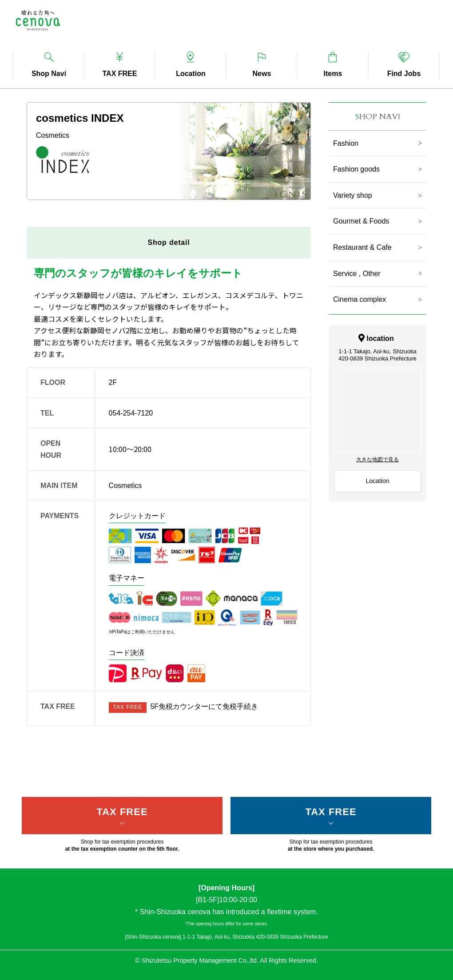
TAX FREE (122, 812)
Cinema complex (360, 299)
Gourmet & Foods (361, 221)
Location (378, 481)
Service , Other (357, 274)
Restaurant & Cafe (362, 247)
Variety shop (353, 195)
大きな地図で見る (377, 460)
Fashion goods (356, 169)
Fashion (346, 143)
